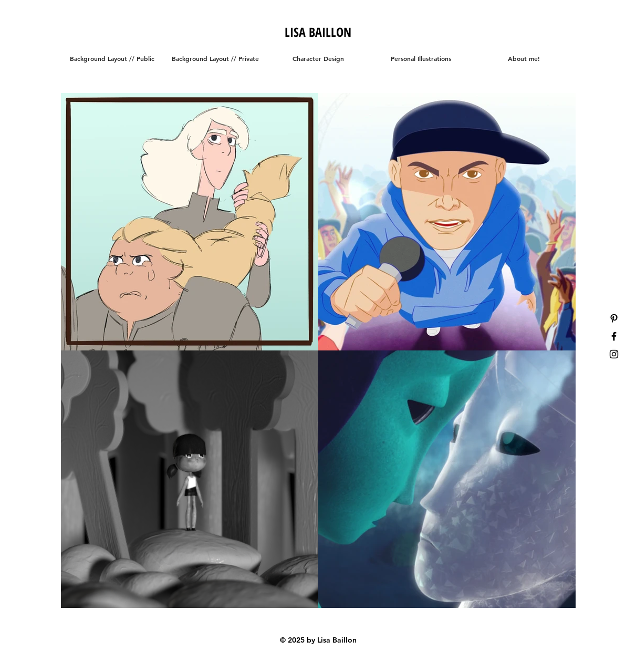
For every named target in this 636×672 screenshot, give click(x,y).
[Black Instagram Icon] (614, 354)
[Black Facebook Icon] (614, 336)
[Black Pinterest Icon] (614, 318)
